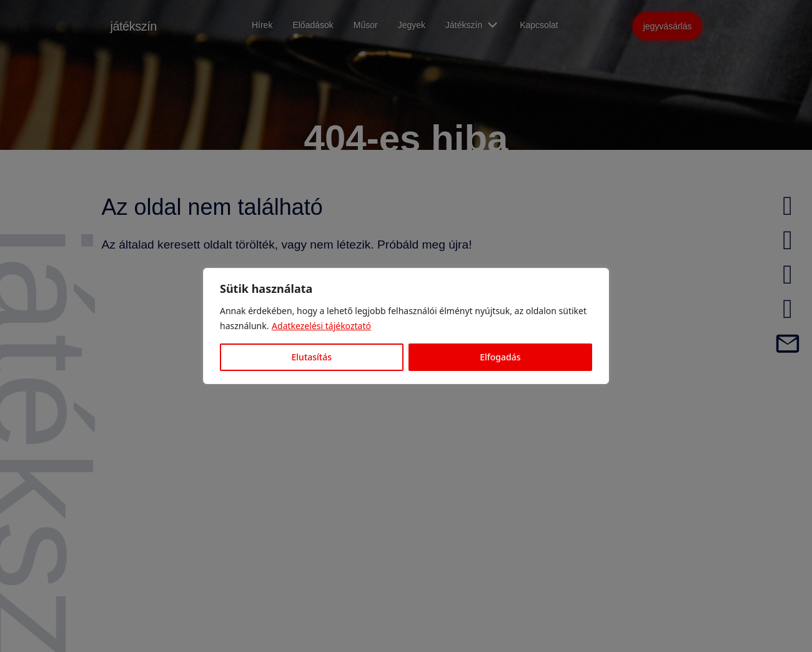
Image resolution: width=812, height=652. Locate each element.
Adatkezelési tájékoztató (321, 326)
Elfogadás (500, 357)
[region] (406, 326)
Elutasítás (312, 357)
